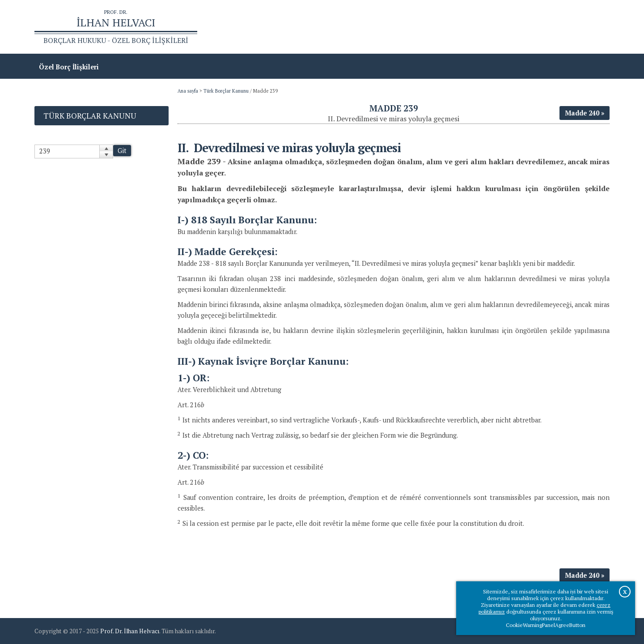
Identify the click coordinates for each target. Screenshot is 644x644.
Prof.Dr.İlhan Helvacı (538, 27)
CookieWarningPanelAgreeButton (546, 625)
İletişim (593, 27)
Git (122, 151)
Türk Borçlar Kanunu (226, 91)
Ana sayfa (480, 27)
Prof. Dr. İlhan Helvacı (130, 631)
